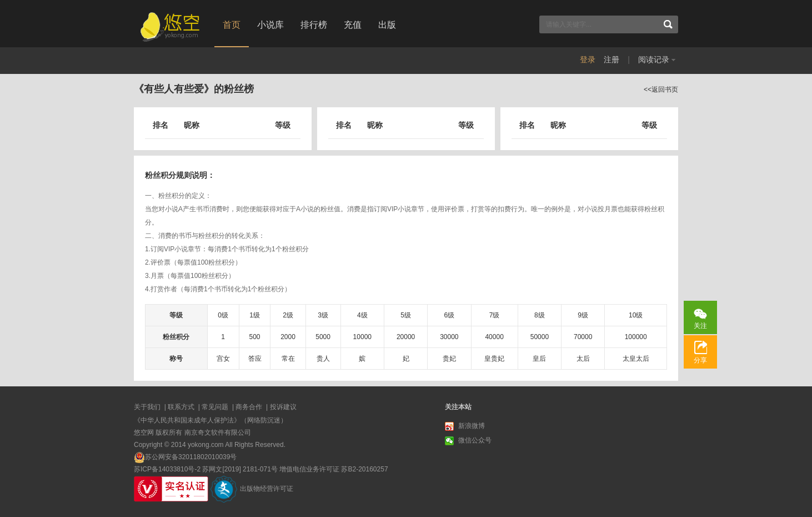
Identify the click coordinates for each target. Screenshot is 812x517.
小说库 (270, 25)
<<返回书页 (661, 90)
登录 (588, 59)
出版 (387, 25)
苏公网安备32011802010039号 (191, 457)
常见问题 (215, 407)
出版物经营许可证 (267, 489)
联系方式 (181, 407)
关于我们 (147, 407)
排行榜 (314, 25)
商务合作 (249, 407)
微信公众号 (468, 441)
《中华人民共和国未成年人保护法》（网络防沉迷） (210, 420)
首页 (232, 25)
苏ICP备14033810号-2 (167, 469)
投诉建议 (283, 407)
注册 (611, 59)
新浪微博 (465, 426)
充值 (353, 25)
